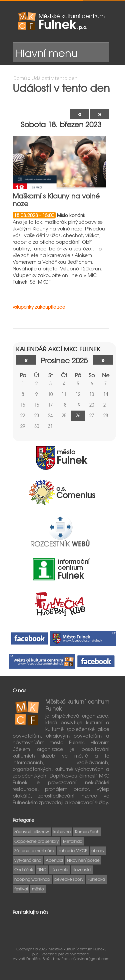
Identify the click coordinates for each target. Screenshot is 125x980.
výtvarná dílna (28, 860)
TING (42, 869)
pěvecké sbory (69, 879)
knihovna (62, 831)
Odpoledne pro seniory (36, 841)
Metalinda (73, 841)
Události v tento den (55, 78)
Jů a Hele (59, 869)
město (38, 889)
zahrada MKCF (73, 850)
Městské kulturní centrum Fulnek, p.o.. (69, 951)
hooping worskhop (32, 879)
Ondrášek (24, 869)
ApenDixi (54, 860)
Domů (20, 78)
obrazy (98, 850)
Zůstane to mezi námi (34, 850)
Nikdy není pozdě (83, 860)
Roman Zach (87, 831)
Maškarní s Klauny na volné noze (56, 199)
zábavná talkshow (32, 831)
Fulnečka (96, 879)
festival (21, 889)
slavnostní (82, 869)
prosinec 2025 (64, 360)
